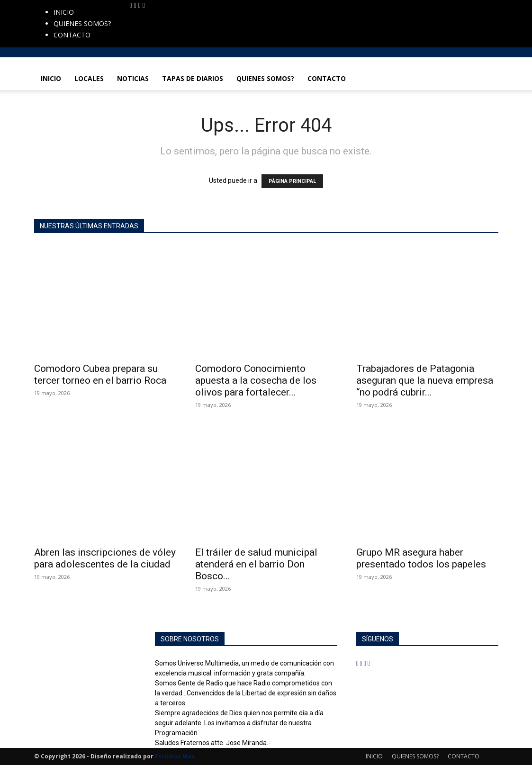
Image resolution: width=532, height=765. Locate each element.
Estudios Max (175, 756)
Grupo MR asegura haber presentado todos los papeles (421, 558)
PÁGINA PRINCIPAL (292, 181)
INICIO (64, 12)
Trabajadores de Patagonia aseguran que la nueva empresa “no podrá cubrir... (425, 380)
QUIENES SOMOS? (82, 23)
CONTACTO (72, 35)
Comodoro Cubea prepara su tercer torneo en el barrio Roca (100, 374)
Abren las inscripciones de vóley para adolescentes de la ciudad (105, 558)
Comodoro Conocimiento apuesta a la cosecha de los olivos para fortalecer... (256, 380)
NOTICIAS (133, 78)
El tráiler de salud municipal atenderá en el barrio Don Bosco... (256, 564)
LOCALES (89, 78)
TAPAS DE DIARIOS (193, 78)
